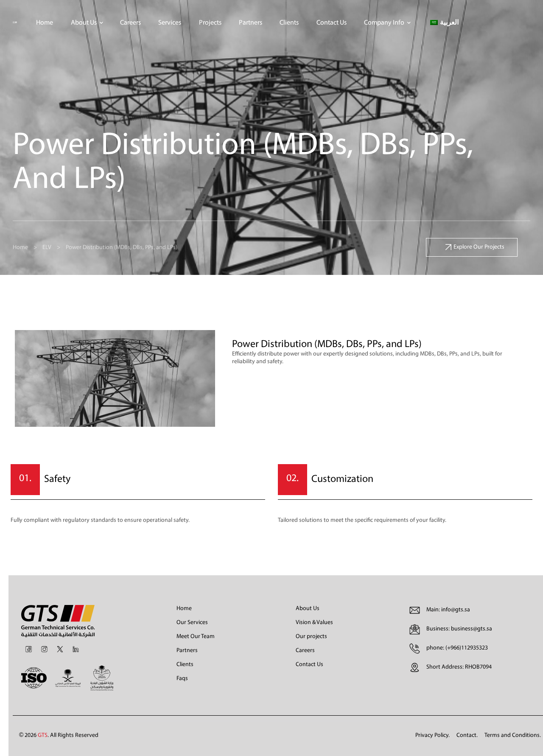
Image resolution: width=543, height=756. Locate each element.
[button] (472, 247)
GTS (43, 735)
